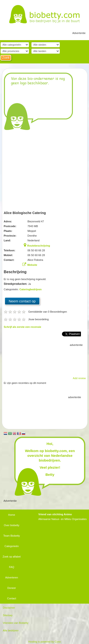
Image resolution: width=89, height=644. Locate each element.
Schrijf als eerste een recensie (23, 327)
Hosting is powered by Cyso (44, 642)
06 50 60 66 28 (36, 250)
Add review (79, 378)
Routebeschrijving (39, 246)
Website (32, 265)
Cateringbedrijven (31, 289)
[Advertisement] (45, 359)
